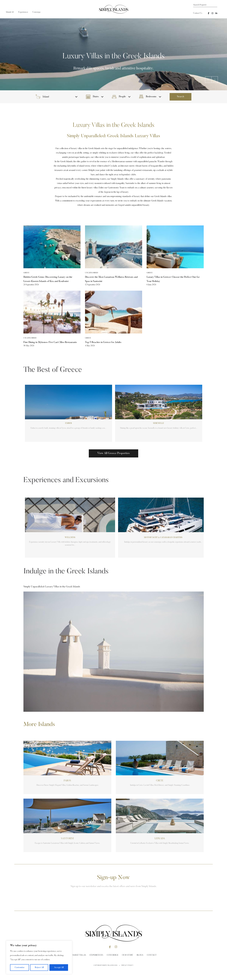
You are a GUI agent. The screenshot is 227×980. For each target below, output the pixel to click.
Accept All (59, 968)
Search (181, 97)
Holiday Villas (78, 955)
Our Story (128, 955)
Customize (20, 968)
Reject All (39, 968)
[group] (69, 413)
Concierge (37, 12)
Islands (10, 12)
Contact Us (198, 13)
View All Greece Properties (113, 453)
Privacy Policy (127, 965)
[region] (39, 957)
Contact (152, 955)
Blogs (140, 955)
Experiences (23, 12)
